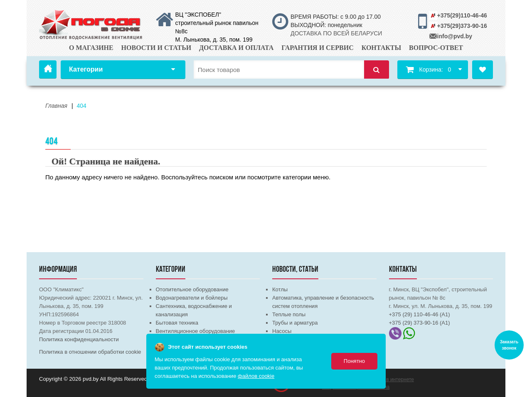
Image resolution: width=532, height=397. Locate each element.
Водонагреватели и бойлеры (192, 298)
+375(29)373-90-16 (462, 26)
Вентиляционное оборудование (196, 331)
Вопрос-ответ (436, 48)
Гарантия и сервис (318, 48)
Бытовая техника (177, 323)
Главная (48, 69)
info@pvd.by (455, 36)
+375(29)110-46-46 (462, 15)
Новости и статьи (156, 48)
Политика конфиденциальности (79, 339)
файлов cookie (256, 376)
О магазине (91, 48)
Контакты (382, 48)
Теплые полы (289, 314)
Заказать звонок (509, 345)
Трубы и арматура (295, 323)
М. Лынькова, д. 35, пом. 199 (214, 40)
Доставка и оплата (236, 48)
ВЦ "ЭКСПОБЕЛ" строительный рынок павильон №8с (217, 23)
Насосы (282, 331)
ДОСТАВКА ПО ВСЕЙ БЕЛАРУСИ (336, 33)
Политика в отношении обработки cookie (90, 352)
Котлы (280, 289)
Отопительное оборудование (192, 289)
